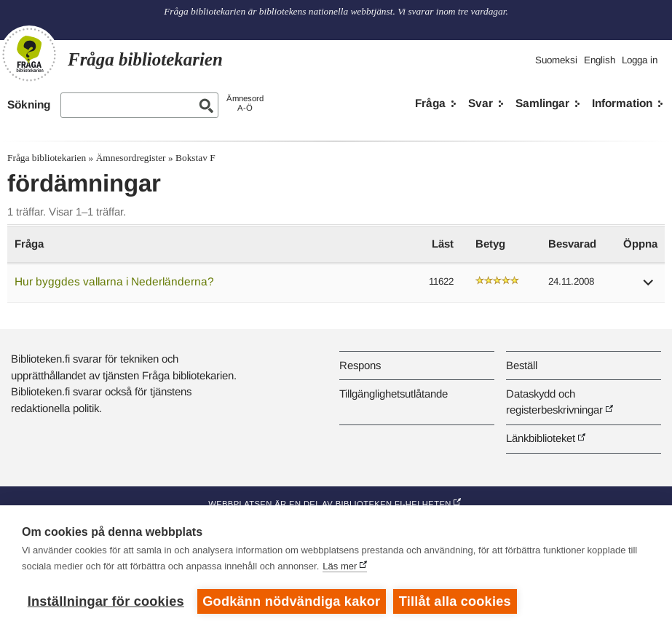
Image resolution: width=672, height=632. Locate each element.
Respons (360, 365)
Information (622, 103)
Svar (481, 103)
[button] (649, 287)
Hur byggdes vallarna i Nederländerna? (114, 281)
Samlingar (542, 103)
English (600, 60)
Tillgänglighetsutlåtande (394, 394)
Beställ (522, 365)
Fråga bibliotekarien (47, 158)
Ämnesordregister (131, 158)
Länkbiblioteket (541, 438)
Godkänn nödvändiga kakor (291, 601)
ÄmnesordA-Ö (245, 103)
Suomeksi (556, 60)
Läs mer (340, 566)
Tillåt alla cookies (455, 601)
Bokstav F (195, 158)
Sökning (29, 104)
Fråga (430, 103)
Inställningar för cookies (106, 601)
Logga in (640, 60)
